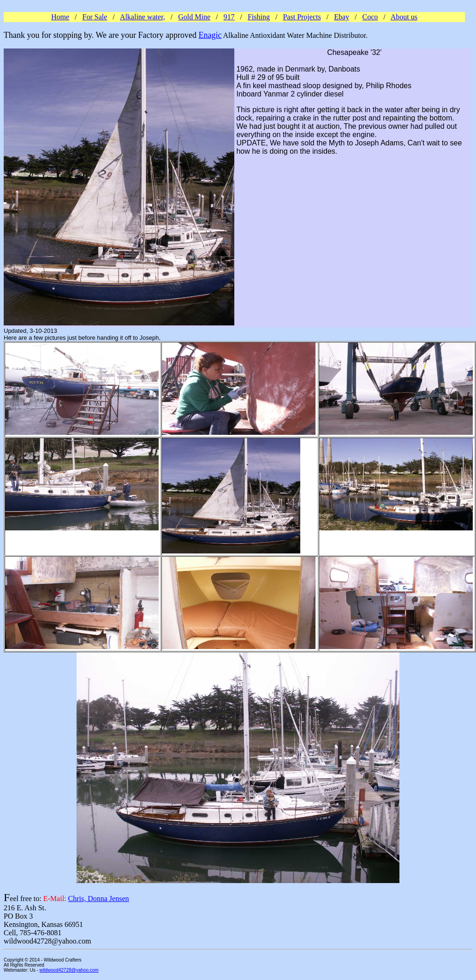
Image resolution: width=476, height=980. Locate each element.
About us (404, 17)
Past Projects (302, 17)
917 (229, 17)
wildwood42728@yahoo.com (69, 970)
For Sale (95, 17)
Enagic (210, 35)
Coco (370, 17)
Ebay (342, 17)
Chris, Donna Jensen (99, 899)
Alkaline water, (143, 17)
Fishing (259, 17)
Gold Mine (194, 17)
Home (60, 17)
